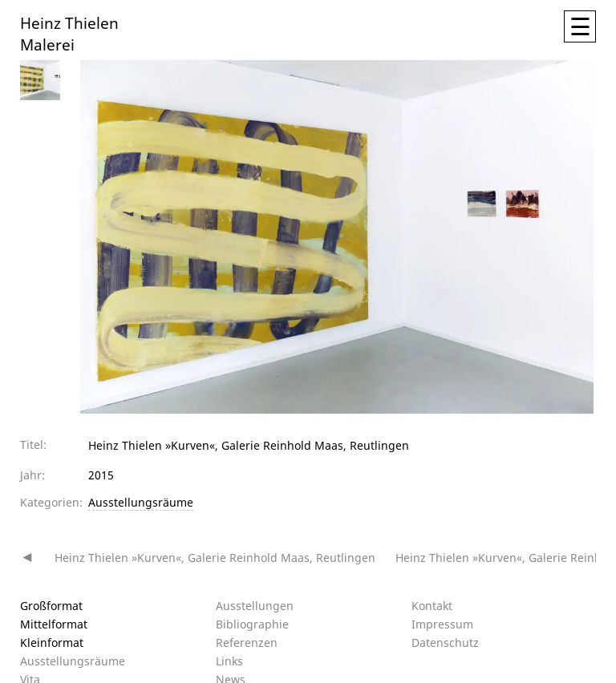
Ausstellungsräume (141, 502)
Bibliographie (252, 624)
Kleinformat (52, 643)
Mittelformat (54, 624)
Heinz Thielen (69, 22)
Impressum (442, 624)
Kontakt (432, 606)
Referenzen (247, 643)
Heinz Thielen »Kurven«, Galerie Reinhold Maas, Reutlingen (215, 558)
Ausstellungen (255, 606)
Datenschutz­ (445, 643)
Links (229, 661)
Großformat (51, 606)
